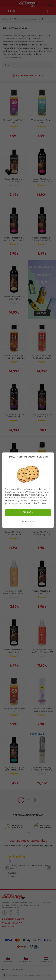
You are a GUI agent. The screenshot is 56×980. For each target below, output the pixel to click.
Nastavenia (28, 522)
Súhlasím (28, 512)
